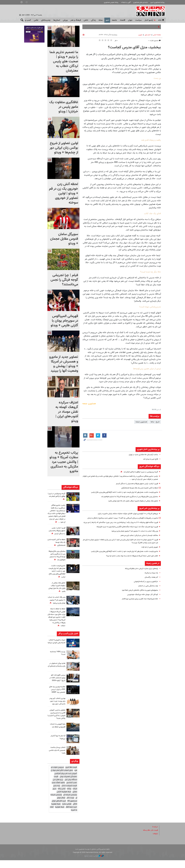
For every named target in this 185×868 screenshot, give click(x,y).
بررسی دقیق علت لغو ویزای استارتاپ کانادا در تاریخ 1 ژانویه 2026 (57, 683)
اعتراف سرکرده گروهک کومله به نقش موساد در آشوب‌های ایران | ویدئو (67, 412)
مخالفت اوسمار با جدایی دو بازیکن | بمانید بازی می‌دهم (137, 541)
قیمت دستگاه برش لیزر (65, 786)
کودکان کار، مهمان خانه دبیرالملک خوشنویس (141, 601)
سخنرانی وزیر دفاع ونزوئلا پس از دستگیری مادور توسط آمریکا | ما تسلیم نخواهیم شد (126, 497)
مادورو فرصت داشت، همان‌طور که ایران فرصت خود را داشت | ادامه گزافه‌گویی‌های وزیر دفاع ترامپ (121, 492)
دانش (86, 20)
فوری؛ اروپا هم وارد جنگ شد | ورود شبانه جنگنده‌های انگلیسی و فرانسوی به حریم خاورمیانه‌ (124, 533)
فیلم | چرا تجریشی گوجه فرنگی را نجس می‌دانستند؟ (64, 280)
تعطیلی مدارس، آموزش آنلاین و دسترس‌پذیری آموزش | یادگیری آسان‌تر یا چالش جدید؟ (56, 722)
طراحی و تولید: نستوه (94, 864)
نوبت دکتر (70, 806)
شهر (107, 20)
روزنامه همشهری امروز (157, 2)
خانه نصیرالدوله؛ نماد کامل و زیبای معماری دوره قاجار (138, 605)
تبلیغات (155, 842)
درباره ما (155, 835)
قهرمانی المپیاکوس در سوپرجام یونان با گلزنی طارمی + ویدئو (64, 321)
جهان (130, 20)
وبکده (69, 796)
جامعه (114, 20)
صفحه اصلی (157, 35)
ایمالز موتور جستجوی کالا (67, 807)
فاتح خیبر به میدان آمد (149, 459)
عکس (36, 20)
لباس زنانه (61, 796)
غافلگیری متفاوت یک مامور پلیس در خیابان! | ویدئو (64, 107)
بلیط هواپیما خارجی (64, 800)
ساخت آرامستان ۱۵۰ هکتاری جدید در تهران (142, 455)
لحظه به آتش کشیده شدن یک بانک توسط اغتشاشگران (137, 488)
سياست (138, 20)
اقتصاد (122, 20)
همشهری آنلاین (150, 11)
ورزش (65, 20)
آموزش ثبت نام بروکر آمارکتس (65, 781)
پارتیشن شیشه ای (70, 803)
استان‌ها (57, 20)
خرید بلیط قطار (71, 815)
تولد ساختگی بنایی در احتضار (147, 592)
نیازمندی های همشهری (141, 2)
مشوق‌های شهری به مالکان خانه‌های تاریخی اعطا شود (138, 596)
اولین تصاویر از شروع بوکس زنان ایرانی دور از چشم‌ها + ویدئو (64, 148)
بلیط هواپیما (56, 812)
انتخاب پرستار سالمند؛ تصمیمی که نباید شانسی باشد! (57, 758)
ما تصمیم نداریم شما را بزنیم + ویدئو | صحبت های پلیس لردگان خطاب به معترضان (64, 61)
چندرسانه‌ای (46, 20)
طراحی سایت (67, 812)
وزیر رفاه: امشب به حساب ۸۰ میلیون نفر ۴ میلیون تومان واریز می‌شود (132, 537)
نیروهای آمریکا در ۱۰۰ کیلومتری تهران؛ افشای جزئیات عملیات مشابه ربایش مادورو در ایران (125, 514)
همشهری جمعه (141, 422)
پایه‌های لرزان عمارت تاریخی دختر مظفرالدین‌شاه (140, 575)
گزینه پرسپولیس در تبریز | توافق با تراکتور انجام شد (139, 472)
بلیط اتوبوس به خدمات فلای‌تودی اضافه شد (57, 733)
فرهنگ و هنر (76, 20)
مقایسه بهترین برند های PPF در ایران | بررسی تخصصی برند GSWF (58, 696)
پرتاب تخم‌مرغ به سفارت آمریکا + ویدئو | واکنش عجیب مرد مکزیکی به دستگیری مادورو (64, 462)
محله (101, 20)
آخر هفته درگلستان (151, 583)
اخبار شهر (148, 35)
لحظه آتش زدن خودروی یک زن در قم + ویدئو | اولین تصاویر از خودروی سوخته (64, 193)
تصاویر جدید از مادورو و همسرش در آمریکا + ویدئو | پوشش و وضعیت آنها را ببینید (64, 364)
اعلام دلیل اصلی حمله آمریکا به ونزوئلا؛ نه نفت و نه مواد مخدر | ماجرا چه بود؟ (128, 562)
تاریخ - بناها (155, 422)
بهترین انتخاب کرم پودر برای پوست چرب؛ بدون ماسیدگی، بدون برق (57, 709)
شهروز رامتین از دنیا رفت (149, 553)
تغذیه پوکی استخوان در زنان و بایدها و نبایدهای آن (57, 671)
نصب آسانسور (71, 790)
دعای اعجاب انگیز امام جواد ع (62, 778)
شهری (140, 35)
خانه (161, 20)
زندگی (93, 20)
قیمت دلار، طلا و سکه (150, 838)
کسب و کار (27, 20)
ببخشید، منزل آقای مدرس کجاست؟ (134, 47)
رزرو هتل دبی (58, 787)
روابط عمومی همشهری (111, 2)
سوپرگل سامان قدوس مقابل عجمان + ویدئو (64, 239)
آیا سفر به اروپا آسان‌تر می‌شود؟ (57, 745)
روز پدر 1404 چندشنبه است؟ (57, 658)
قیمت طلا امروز (71, 775)
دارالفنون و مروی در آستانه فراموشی (145, 588)
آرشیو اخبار (149, 20)
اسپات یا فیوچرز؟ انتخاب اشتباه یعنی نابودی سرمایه (58, 648)
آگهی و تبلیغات (126, 2)
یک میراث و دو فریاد (150, 579)
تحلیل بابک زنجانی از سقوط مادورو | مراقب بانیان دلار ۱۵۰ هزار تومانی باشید (130, 501)
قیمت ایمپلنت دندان (69, 793)
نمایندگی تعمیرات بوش (68, 784)
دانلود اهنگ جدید (58, 790)
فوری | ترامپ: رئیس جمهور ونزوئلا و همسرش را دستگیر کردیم (135, 484)
